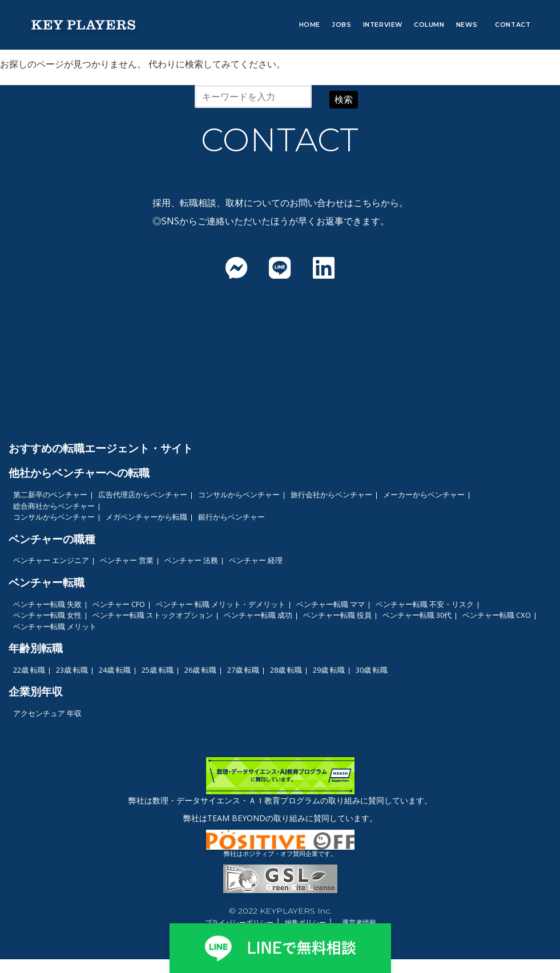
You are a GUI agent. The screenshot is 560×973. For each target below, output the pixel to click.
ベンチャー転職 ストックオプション (153, 615)
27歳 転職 (243, 670)
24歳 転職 (115, 670)
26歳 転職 (200, 670)
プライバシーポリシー (239, 922)
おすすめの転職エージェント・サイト (101, 448)
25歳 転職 (158, 670)
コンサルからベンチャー (239, 494)
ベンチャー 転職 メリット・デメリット (221, 604)
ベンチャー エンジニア (51, 560)
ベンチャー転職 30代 (417, 615)
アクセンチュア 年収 (47, 713)
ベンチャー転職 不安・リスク (425, 604)
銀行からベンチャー (231, 517)
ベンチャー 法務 (191, 560)
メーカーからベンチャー (424, 494)
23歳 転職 (72, 670)
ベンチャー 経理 (256, 560)
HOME (310, 25)
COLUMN (429, 25)
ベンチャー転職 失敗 (47, 604)
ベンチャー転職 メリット (55, 626)
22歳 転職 (29, 670)
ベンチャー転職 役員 (337, 615)
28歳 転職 (286, 670)
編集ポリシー (305, 922)
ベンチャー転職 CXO (497, 615)
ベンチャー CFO (119, 604)
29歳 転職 (329, 670)
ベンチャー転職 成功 (258, 615)
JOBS (341, 25)
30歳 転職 (372, 670)
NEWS (467, 25)
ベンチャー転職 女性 (47, 615)
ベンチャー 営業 (127, 560)
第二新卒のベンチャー (50, 494)
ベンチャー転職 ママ (331, 604)
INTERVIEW (383, 25)
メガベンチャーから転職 (146, 517)
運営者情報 (359, 922)
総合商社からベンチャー (54, 506)
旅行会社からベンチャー (331, 494)
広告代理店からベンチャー (143, 494)
